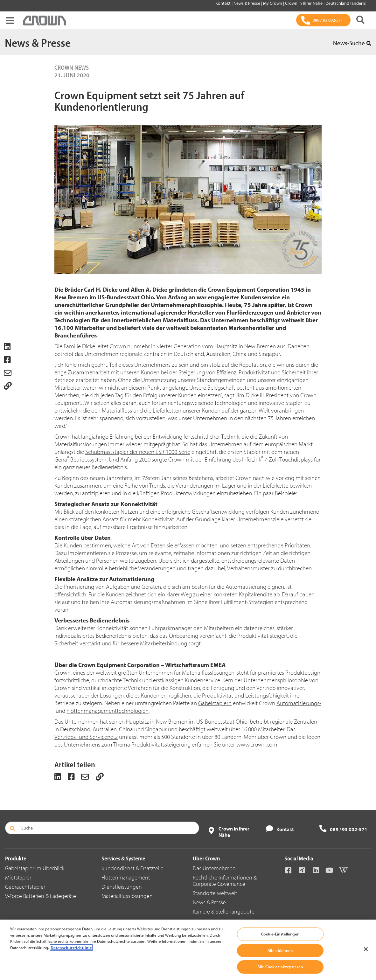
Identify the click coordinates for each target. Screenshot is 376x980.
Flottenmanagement (126, 877)
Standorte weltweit (215, 893)
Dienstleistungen (122, 887)
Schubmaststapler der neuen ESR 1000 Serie (138, 452)
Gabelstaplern (215, 703)
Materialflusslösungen (127, 896)
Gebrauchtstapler (25, 887)
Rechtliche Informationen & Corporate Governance (225, 881)
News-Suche (352, 43)
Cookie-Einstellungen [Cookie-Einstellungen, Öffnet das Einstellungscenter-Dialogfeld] (280, 934)
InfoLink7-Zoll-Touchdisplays (277, 459)
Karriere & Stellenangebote (224, 911)
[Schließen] (366, 949)
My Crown (273, 3)
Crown (63, 672)
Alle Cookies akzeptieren (280, 967)
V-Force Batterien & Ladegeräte (41, 896)
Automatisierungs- (299, 703)
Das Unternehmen (214, 868)
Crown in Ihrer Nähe (304, 3)
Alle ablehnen (280, 950)
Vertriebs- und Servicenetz (86, 737)
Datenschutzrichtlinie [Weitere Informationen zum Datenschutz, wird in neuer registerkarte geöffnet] (71, 948)
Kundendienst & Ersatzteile (132, 868)
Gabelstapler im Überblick (35, 868)
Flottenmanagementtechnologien (108, 711)
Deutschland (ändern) (346, 3)
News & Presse (247, 3)
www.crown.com (257, 744)
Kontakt (223, 3)
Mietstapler (18, 877)
